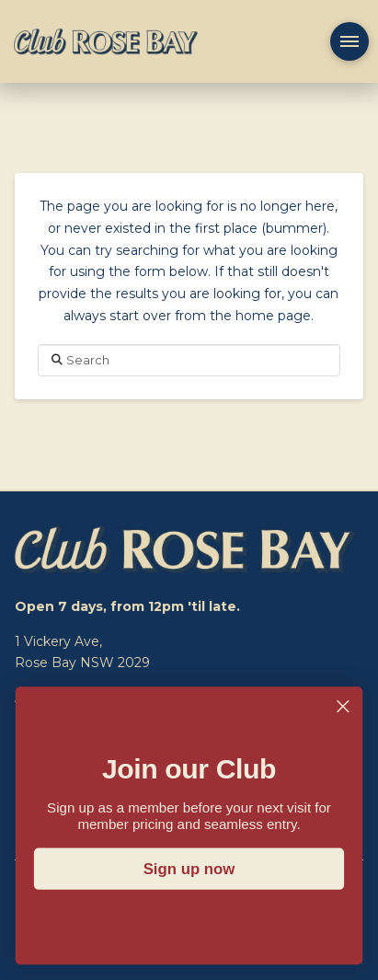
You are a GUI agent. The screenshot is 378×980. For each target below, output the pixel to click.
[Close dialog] (343, 706)
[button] (349, 41)
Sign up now (189, 869)
